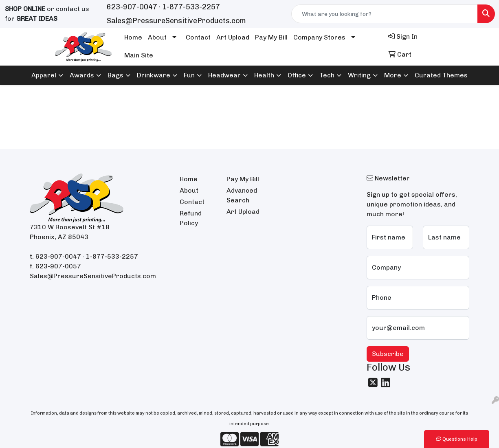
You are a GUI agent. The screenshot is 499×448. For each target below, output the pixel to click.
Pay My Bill (271, 37)
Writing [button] (359, 75)
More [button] (393, 75)
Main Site (139, 55)
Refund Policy (191, 218)
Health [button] (264, 75)
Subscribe (388, 354)
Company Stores (319, 37)
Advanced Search (242, 195)
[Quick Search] (385, 14)
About (157, 37)
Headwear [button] (224, 75)
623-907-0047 (132, 7)
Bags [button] (115, 75)
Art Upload (233, 37)
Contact (198, 37)
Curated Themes (441, 75)
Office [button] (297, 75)
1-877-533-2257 (191, 7)
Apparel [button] (44, 75)
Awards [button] (82, 75)
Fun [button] (189, 75)
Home (133, 37)
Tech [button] (327, 75)
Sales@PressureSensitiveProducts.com (176, 21)
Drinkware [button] (154, 75)
